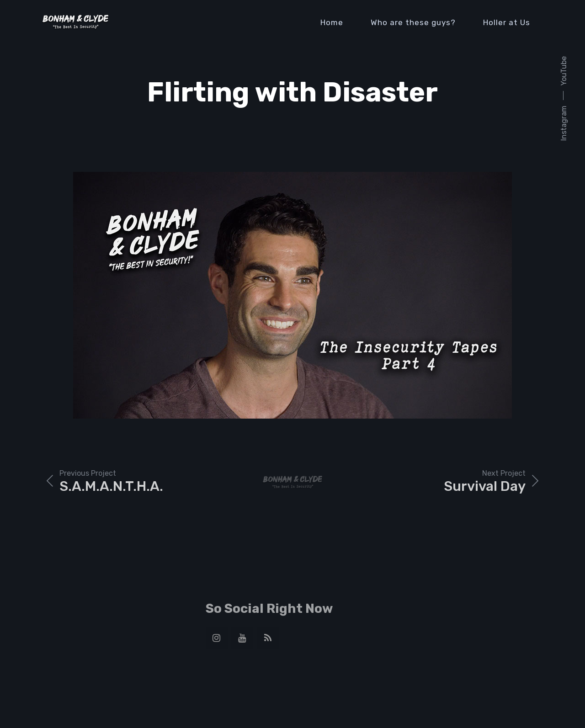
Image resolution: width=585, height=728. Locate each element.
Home (332, 22)
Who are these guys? (413, 22)
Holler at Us (507, 22)
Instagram (564, 123)
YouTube (564, 71)
